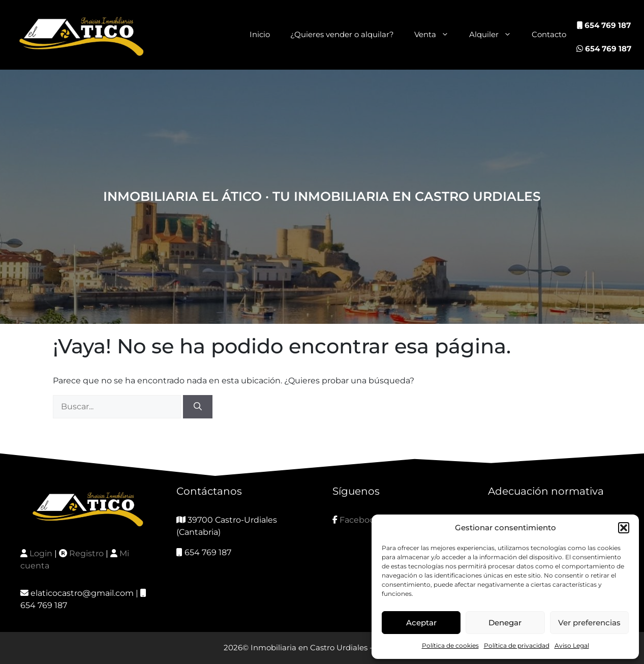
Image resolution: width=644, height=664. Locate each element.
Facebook (360, 520)
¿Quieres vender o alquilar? (342, 34)
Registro (86, 553)
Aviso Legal (572, 645)
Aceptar (421, 623)
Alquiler (495, 35)
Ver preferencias (589, 623)
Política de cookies (450, 645)
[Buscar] (198, 407)
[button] (624, 528)
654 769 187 (604, 25)
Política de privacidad (517, 645)
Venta (437, 35)
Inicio (260, 34)
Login (41, 553)
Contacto (549, 34)
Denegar (505, 623)
